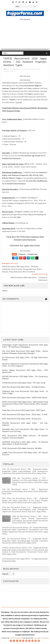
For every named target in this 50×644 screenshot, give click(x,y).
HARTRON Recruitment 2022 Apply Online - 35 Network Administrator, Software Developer (25, 443)
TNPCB (13, 71)
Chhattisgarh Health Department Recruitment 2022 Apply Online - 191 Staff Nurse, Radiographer (25, 346)
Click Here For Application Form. (25, 245)
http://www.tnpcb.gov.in (37, 214)
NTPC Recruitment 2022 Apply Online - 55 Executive (22, 419)
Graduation (33, 69)
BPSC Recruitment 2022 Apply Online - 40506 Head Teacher (25, 398)
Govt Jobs (25, 69)
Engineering (17, 69)
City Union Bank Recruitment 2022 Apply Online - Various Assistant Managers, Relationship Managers (25, 352)
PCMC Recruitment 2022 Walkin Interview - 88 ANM (22, 448)
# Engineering (32, 254)
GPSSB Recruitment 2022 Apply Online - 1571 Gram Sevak (24, 383)
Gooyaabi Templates (41, 638)
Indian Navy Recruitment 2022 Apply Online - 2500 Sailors (24, 410)
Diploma (9, 69)
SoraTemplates (16, 638)
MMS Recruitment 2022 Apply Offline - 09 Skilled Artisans (24, 387)
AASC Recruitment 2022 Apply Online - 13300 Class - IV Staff (25, 415)
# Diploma (22, 254)
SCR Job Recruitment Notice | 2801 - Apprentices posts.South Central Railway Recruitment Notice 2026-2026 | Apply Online (25, 491)
